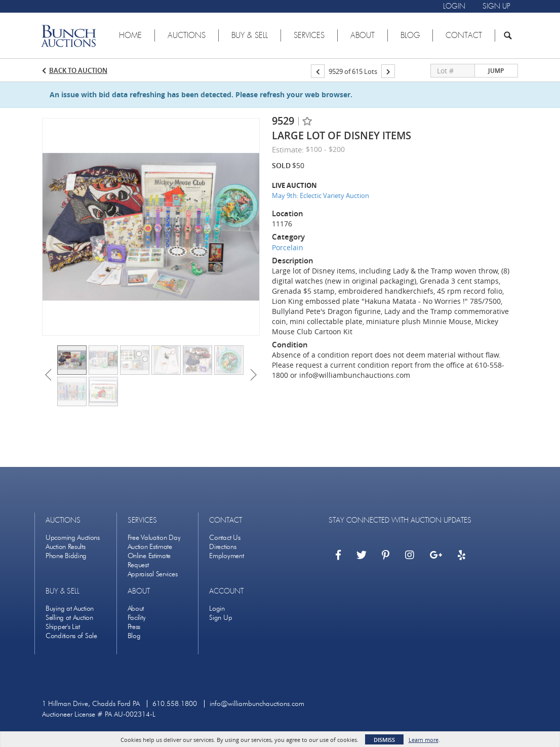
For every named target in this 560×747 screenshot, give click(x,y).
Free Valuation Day (154, 538)
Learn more (424, 740)
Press (134, 627)
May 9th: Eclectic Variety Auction (321, 195)
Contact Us (225, 538)
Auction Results (66, 547)
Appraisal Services (153, 574)
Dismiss (384, 740)
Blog (134, 636)
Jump (496, 71)
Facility (137, 618)
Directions (223, 547)
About (136, 608)
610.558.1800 (175, 704)
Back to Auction (78, 70)
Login (217, 608)
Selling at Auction (69, 618)
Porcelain (288, 247)
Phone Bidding (66, 556)
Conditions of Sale (71, 636)
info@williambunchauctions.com (257, 704)
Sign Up (221, 618)
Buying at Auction (70, 608)
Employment (226, 556)
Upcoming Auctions (73, 538)
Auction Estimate (150, 547)
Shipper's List (63, 627)
